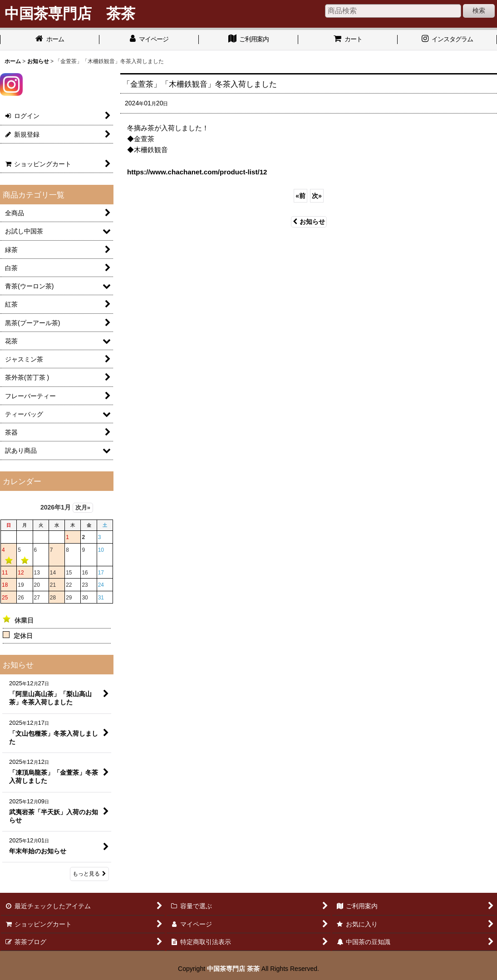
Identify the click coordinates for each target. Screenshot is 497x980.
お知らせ (309, 222)
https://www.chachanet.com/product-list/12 (197, 172)
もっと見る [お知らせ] (89, 874)
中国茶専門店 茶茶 (233, 969)
